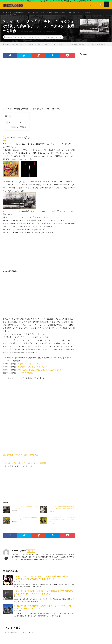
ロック (17, 41)
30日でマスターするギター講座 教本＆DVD (21, 459)
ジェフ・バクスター (28, 41)
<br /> (9, 442)
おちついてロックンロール (28, 368)
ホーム (5, 12)
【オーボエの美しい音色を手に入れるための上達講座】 (25, 467)
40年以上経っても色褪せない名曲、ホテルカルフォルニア (41, 374)
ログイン (23, 637)
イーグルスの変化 (25, 377)
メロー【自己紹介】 (38, 12)
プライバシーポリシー (12, 16)
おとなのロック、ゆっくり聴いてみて (33, 371)
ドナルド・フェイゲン (55, 41)
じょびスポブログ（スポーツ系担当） (61, 12)
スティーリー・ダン (41, 41)
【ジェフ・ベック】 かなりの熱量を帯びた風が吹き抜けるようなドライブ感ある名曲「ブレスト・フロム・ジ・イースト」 (61, 513)
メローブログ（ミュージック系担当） (91, 12)
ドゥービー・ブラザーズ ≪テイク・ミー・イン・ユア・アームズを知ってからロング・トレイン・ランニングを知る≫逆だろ (61, 524)
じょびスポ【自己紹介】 (19, 12)
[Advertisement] (39, 85)
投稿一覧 (30, 555)
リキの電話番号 (19, 131)
